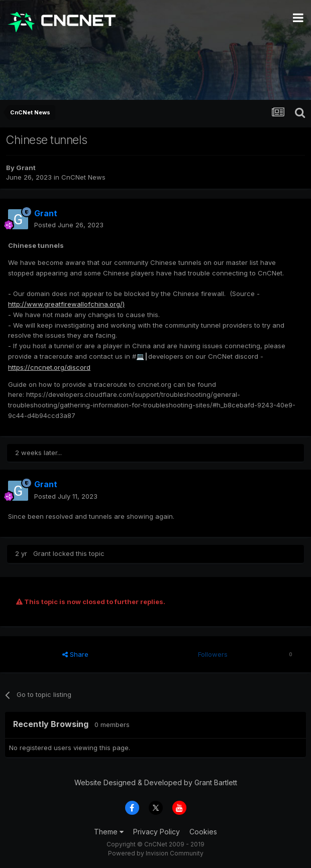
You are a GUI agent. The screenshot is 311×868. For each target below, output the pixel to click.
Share (75, 654)
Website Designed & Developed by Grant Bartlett (156, 782)
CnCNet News (83, 177)
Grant (26, 168)
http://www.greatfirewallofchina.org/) (66, 304)
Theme (109, 832)
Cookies (203, 832)
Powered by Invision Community (156, 853)
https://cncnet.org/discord (49, 367)
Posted (69, 225)
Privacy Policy (157, 832)
